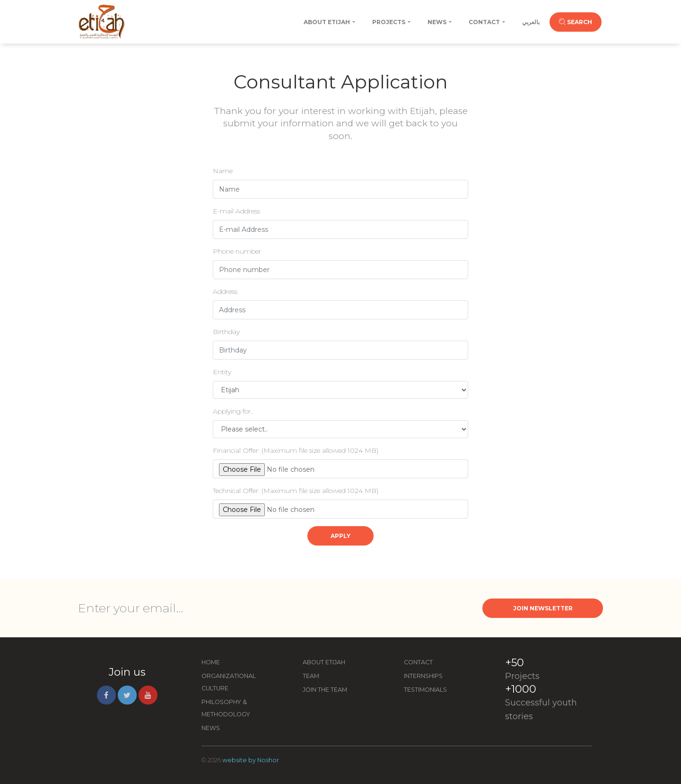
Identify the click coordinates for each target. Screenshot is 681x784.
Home (211, 662)
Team (311, 676)
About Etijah (327, 22)
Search (576, 22)
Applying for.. (233, 411)
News (437, 22)
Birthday (226, 332)
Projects (389, 22)
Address (225, 291)
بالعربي (531, 22)
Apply (340, 536)
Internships (423, 676)
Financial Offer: (296, 450)
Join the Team (325, 690)
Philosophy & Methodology (226, 708)
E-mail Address (236, 211)
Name (223, 171)
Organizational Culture (229, 682)
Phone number (237, 251)
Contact (484, 22)
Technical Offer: (296, 491)
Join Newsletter (543, 608)
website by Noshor (251, 760)
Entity (222, 372)
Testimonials (425, 690)
